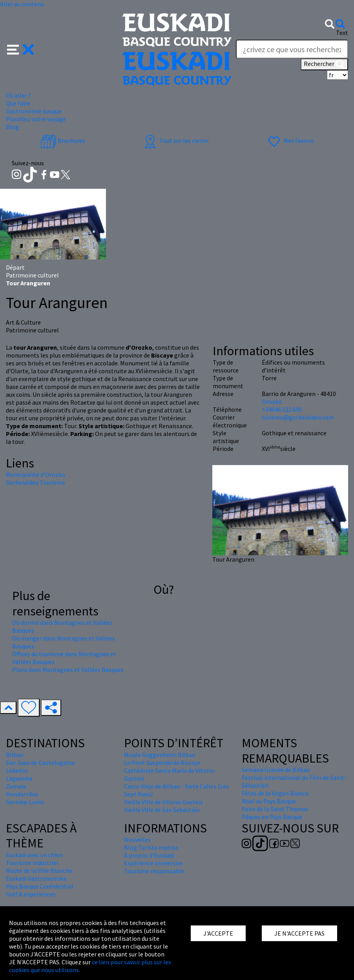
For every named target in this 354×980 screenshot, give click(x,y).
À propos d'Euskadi (149, 855)
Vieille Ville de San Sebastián (162, 810)
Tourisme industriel (32, 863)
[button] (21, 49)
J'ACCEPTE (218, 933)
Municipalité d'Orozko (36, 474)
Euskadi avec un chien (34, 855)
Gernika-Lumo (25, 802)
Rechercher (324, 64)
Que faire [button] (18, 103)
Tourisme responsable (154, 871)
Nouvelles (137, 839)
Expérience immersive (153, 863)
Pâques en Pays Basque (272, 817)
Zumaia (16, 786)
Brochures (63, 141)
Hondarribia (22, 794)
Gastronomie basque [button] (34, 111)
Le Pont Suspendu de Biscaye (162, 763)
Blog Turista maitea (151, 847)
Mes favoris (290, 141)
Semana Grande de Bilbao (276, 770)
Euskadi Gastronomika (36, 878)
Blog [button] (12, 127)
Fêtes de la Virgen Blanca (275, 793)
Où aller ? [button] (18, 95)
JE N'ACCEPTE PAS (299, 933)
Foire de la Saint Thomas (275, 809)
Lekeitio (17, 770)
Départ (15, 267)
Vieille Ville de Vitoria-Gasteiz (163, 802)
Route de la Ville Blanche (39, 871)
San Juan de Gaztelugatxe (40, 763)
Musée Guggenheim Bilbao (160, 755)
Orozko (272, 401)
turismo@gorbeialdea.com (298, 417)
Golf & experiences (31, 894)
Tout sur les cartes (175, 141)
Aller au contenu (22, 4)
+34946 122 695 (282, 409)
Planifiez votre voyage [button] (36, 119)
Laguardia (19, 778)
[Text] (292, 49)
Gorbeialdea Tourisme (36, 482)
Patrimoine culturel (32, 275)
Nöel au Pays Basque (269, 801)
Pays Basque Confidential (40, 886)
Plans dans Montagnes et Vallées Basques (68, 670)
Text (342, 33)
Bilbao (15, 755)
